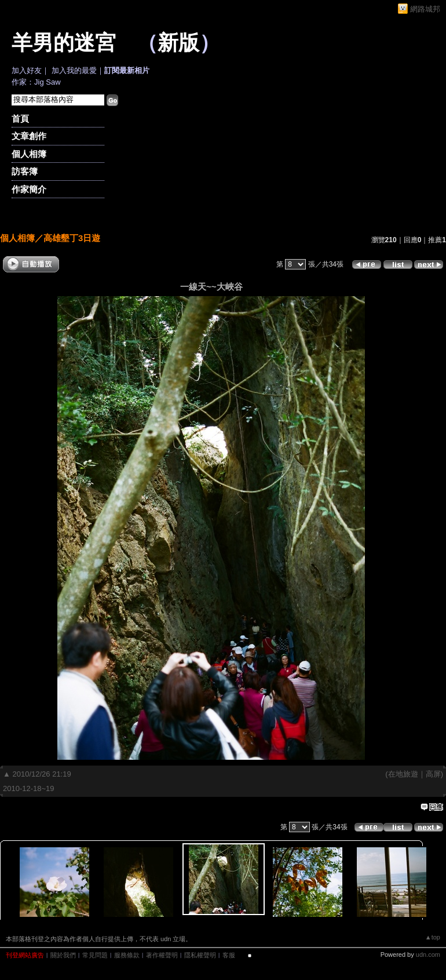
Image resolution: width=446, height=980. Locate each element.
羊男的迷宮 (64, 43)
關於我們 (63, 955)
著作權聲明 (162, 955)
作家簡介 (29, 189)
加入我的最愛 (74, 70)
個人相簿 (29, 154)
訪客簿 (25, 171)
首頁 (20, 119)
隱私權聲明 (200, 955)
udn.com (428, 955)
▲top (433, 937)
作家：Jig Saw (36, 82)
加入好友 (27, 70)
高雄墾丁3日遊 (72, 238)
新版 (178, 43)
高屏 (433, 774)
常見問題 (95, 955)
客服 (229, 955)
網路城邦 (425, 9)
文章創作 (29, 136)
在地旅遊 (403, 774)
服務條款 (127, 955)
